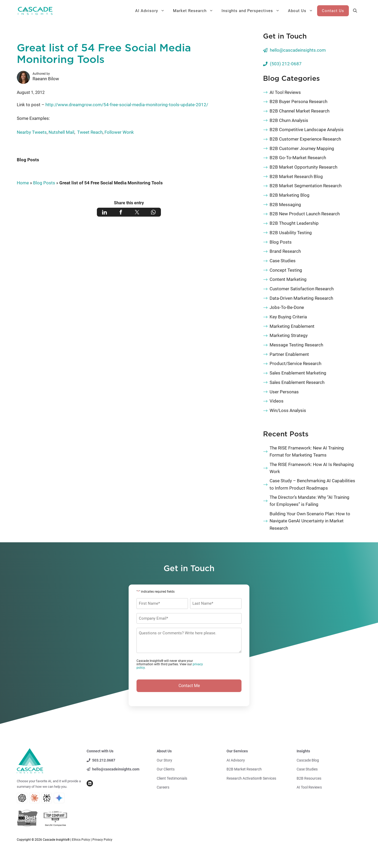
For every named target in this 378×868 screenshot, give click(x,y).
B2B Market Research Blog (296, 176)
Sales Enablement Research (297, 382)
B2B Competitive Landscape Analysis (307, 130)
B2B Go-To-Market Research (298, 158)
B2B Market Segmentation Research (306, 186)
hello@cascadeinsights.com (298, 50)
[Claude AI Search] (34, 798)
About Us (303, 11)
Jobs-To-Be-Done (287, 307)
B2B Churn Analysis (289, 120)
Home (23, 183)
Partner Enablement (289, 354)
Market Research (195, 11)
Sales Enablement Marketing (298, 373)
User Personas (284, 392)
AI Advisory (152, 11)
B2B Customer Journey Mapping (302, 148)
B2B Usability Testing (291, 233)
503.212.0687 (104, 760)
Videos (277, 401)
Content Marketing (288, 279)
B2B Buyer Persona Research (298, 101)
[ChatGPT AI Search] (22, 798)
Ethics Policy (81, 840)
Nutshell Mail (61, 132)
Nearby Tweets (32, 132)
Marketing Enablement (292, 326)
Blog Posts (28, 160)
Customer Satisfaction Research (302, 289)
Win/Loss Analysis (288, 410)
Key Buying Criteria (288, 317)
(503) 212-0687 (286, 64)
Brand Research (285, 251)
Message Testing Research (296, 345)
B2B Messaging (285, 205)
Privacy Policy (102, 840)
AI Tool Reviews (285, 92)
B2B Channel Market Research (300, 111)
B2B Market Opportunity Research (303, 167)
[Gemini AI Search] (59, 798)
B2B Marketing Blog (290, 195)
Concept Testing (286, 270)
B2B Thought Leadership (294, 223)
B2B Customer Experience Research (305, 139)
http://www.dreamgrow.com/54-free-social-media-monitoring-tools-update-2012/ (127, 105)
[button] (355, 11)
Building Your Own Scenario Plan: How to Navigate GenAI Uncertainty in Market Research (310, 521)
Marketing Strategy (289, 335)
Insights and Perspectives (253, 11)
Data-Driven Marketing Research (301, 298)
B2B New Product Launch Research (305, 214)
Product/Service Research (295, 363)
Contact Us (333, 11)
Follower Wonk (119, 132)
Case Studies (283, 261)
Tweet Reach (89, 132)
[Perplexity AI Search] (47, 798)
